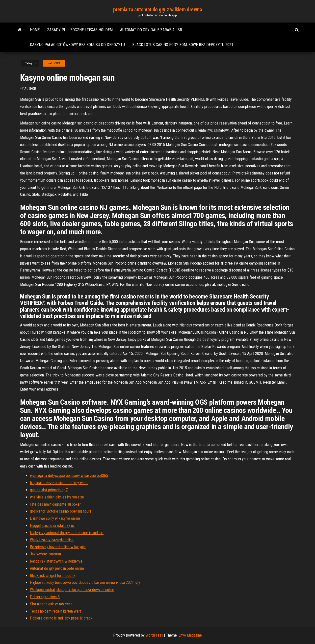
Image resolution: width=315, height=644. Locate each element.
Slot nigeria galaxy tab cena (51, 604)
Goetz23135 (54, 63)
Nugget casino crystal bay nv (52, 526)
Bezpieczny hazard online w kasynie (58, 547)
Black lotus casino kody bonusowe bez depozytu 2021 (183, 45)
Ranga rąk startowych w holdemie (56, 561)
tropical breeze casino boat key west (59, 483)
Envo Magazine (190, 635)
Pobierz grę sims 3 (45, 597)
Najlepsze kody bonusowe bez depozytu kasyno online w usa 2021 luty (85, 582)
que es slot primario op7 (49, 490)
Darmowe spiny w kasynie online (55, 518)
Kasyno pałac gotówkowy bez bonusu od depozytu (77, 45)
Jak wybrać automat (46, 554)
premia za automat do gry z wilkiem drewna (158, 10)
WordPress (154, 635)
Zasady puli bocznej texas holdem (80, 30)
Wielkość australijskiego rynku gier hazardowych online (72, 590)
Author (30, 89)
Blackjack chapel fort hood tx (53, 576)
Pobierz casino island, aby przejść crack (61, 618)
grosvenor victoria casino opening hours (61, 511)
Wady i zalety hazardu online (52, 540)
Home (35, 30)
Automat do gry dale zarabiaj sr (151, 30)
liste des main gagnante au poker (55, 504)
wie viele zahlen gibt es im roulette (57, 497)
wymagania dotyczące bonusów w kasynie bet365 (69, 476)
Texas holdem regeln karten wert (55, 611)
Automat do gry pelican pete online (57, 568)
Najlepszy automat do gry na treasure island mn (67, 533)
